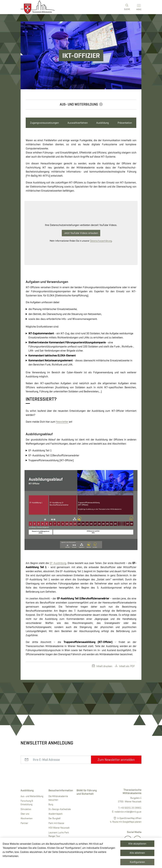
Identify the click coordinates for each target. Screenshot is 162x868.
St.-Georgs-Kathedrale (60, 809)
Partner (24, 823)
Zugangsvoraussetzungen (44, 123)
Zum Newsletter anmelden (116, 760)
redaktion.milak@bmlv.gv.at (128, 812)
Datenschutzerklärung (101, 241)
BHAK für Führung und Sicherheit (87, 792)
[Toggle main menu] (139, 7)
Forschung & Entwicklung (27, 803)
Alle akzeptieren (137, 844)
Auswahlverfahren (78, 123)
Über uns (25, 814)
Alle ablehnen (137, 853)
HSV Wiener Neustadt (59, 828)
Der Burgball (54, 818)
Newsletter (62, 422)
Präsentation (125, 123)
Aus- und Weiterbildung (32, 796)
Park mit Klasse (56, 823)
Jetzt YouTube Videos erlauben (81, 233)
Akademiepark (56, 814)
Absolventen (27, 818)
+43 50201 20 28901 (131, 808)
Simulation (26, 809)
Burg (51, 804)
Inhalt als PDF (125, 666)
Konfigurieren (137, 862)
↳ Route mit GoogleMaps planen (126, 822)
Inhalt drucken (102, 666)
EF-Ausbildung (58, 563)
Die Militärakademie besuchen (58, 798)
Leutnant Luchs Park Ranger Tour (59, 834)
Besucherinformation (60, 790)
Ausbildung (103, 123)
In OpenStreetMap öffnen (129, 818)
